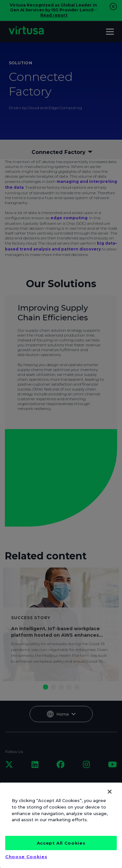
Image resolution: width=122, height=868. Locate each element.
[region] (61, 825)
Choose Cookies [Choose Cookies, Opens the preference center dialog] (26, 857)
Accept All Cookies (61, 843)
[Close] (110, 792)
